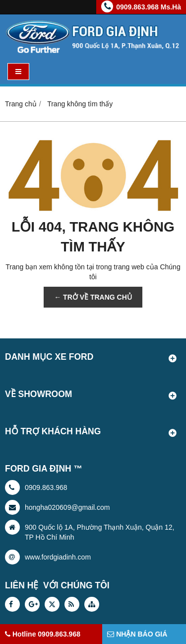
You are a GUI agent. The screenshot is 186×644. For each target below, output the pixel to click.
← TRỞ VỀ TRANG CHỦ (93, 297)
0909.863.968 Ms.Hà (149, 7)
